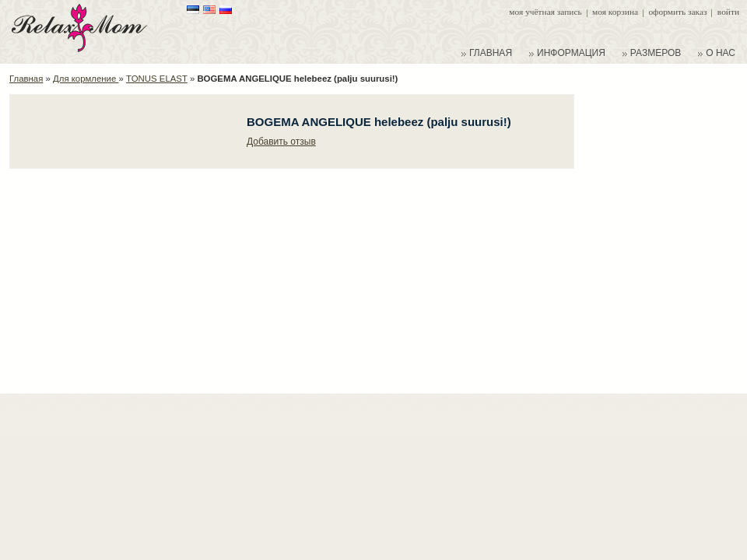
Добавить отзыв (281, 142)
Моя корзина (615, 12)
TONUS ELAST (157, 79)
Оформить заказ (677, 12)
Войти (728, 12)
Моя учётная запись (545, 12)
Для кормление (86, 79)
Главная (26, 79)
